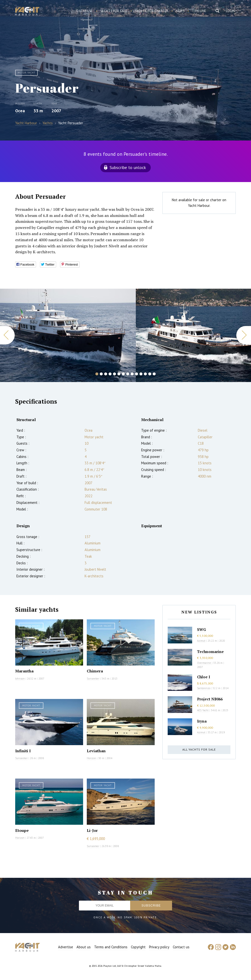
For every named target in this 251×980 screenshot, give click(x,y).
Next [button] (244, 335)
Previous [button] (7, 335)
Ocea (20, 111)
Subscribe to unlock (128, 167)
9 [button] (132, 374)
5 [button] (114, 374)
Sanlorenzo (204, 688)
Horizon (91, 758)
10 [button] (137, 374)
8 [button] (128, 374)
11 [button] (141, 374)
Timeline (199, 11)
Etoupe (22, 830)
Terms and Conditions (111, 947)
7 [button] (123, 374)
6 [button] (119, 374)
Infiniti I (23, 751)
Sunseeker (93, 679)
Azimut (201, 641)
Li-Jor (92, 830)
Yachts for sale (114, 11)
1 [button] (97, 374)
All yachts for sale (199, 749)
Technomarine (210, 652)
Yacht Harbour (27, 12)
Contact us (181, 947)
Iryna (202, 721)
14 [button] (154, 374)
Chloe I (204, 677)
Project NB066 (210, 699)
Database (85, 11)
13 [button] (150, 374)
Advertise (66, 947)
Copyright (138, 947)
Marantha (24, 671)
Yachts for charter (152, 11)
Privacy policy (159, 947)
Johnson (20, 679)
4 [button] (110, 374)
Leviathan (96, 751)
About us (84, 947)
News (180, 11)
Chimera (95, 671)
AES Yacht (203, 710)
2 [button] (101, 374)
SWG (201, 629)
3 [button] (106, 374)
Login (231, 11)
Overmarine (204, 663)
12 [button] (145, 374)
